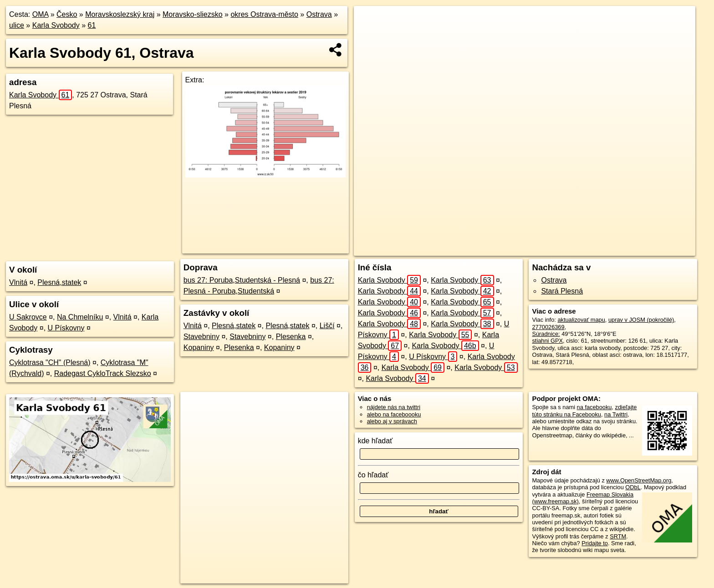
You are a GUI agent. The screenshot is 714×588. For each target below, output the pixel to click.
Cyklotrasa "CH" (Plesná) (50, 362)
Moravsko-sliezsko (193, 14)
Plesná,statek (59, 282)
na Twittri (616, 414)
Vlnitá (18, 282)
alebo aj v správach (392, 421)
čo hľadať (373, 475)
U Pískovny (66, 328)
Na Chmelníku (80, 317)
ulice (17, 25)
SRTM (618, 536)
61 (92, 25)
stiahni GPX (547, 341)
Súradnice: (546, 334)
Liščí (327, 326)
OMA (41, 14)
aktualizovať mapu (581, 320)
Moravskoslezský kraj (120, 14)
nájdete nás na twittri (394, 407)
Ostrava (319, 14)
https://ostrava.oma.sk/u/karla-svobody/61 (643, 249)
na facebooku (594, 407)
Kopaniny (199, 347)
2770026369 (548, 327)
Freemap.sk (564, 249)
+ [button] (370, 21)
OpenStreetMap (517, 249)
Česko (67, 14)
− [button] (370, 35)
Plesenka (291, 337)
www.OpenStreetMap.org (639, 480)
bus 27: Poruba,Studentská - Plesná (242, 280)
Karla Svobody (56, 25)
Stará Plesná (562, 291)
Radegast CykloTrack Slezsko (103, 373)
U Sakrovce (28, 317)
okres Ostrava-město (264, 14)
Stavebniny (201, 337)
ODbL (633, 487)
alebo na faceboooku (394, 414)
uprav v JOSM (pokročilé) (641, 320)
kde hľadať (375, 441)
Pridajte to (595, 543)
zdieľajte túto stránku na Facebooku (584, 411)
